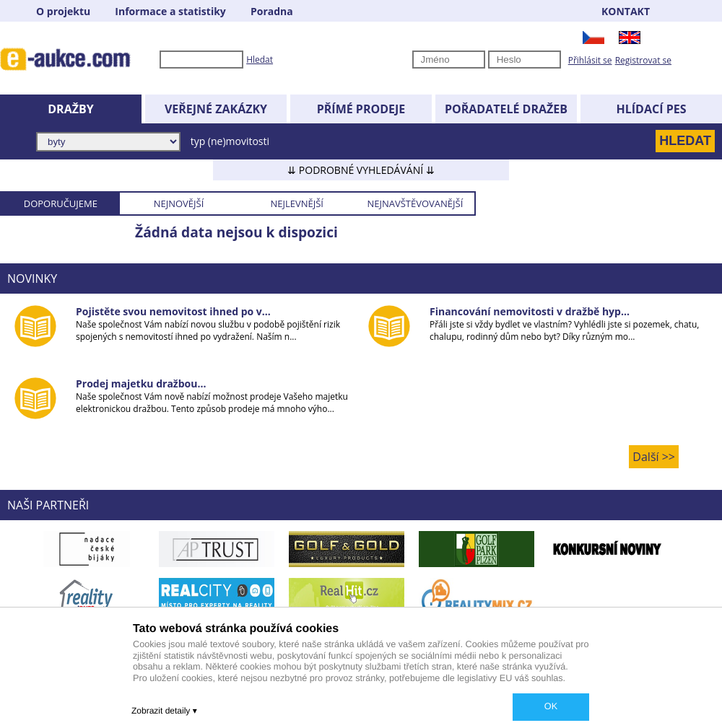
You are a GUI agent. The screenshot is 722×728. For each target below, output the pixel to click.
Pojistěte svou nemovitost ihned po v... (173, 311)
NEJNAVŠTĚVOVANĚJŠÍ (415, 203)
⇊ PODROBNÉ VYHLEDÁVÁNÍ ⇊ (361, 170)
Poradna (272, 11)
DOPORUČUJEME (61, 203)
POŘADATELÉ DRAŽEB (506, 109)
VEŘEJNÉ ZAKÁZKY (216, 109)
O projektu (63, 11)
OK (551, 706)
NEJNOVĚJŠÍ (179, 203)
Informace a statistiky (170, 11)
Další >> (654, 457)
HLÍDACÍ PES (652, 109)
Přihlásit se (590, 60)
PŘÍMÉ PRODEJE (361, 109)
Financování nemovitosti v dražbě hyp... (530, 311)
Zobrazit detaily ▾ (164, 711)
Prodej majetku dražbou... (141, 383)
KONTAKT (626, 11)
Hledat (260, 60)
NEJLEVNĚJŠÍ (297, 203)
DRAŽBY (70, 109)
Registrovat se (643, 60)
